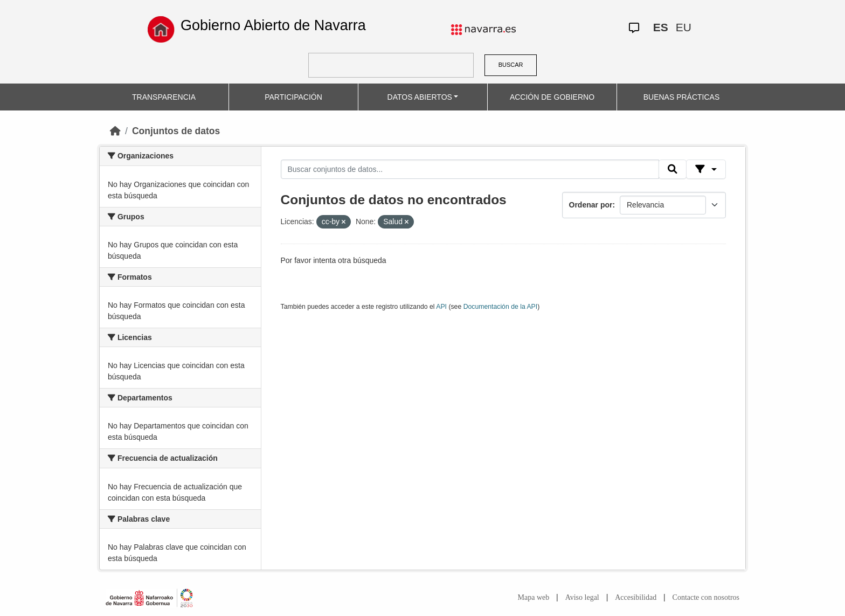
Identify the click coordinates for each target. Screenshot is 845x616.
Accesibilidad (636, 597)
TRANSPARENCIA (164, 97)
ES (661, 27)
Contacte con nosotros (706, 597)
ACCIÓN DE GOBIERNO (552, 97)
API (441, 307)
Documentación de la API (501, 307)
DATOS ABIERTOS (420, 97)
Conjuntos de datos (176, 131)
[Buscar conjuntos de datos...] (470, 169)
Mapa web (534, 597)
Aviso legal (582, 597)
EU (684, 27)
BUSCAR (511, 65)
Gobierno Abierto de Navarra (273, 25)
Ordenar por (591, 205)
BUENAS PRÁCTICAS (682, 97)
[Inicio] (115, 131)
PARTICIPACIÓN (293, 97)
